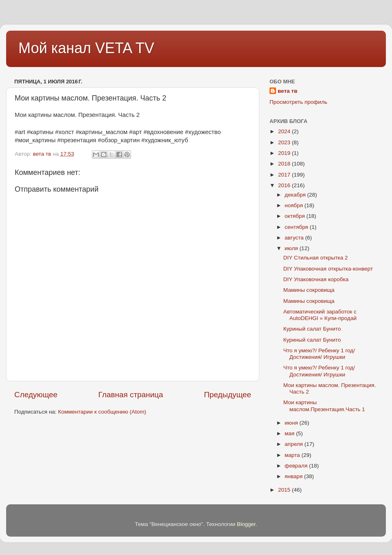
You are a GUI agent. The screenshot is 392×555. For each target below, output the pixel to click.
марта (293, 455)
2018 (285, 164)
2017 (285, 175)
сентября (297, 227)
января (294, 476)
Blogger (246, 524)
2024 (285, 131)
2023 (285, 142)
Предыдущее (227, 395)
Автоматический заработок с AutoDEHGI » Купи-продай (320, 315)
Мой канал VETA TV (86, 48)
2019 (285, 153)
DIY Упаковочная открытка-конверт (328, 269)
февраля (297, 466)
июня (292, 423)
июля (292, 248)
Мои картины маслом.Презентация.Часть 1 (324, 406)
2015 (285, 490)
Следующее (36, 395)
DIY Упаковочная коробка (316, 279)
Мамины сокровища (309, 290)
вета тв (287, 91)
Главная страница (131, 395)
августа (295, 238)
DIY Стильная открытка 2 (316, 258)
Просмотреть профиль (298, 102)
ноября (294, 205)
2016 (285, 185)
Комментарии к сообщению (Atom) (102, 412)
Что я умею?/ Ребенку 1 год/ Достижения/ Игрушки (319, 354)
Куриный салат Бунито (312, 329)
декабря (296, 195)
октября (295, 216)
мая (290, 433)
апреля (294, 444)
